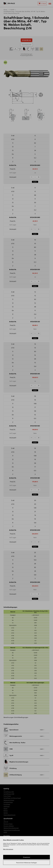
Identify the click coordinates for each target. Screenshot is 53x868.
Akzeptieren (27, 857)
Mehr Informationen (8, 849)
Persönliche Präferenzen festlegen (27, 863)
